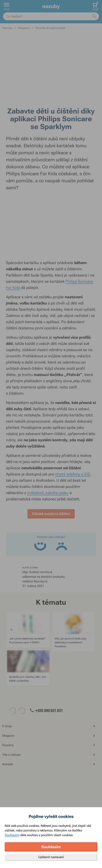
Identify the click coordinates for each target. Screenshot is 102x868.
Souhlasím (12, 835)
